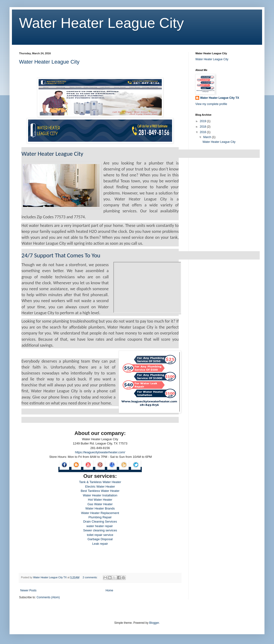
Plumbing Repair (100, 517)
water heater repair (100, 526)
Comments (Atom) (48, 597)
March (208, 137)
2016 (203, 132)
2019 (203, 121)
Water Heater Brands (100, 508)
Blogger (154, 623)
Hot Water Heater (100, 500)
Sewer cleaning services (100, 530)
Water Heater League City (101, 23)
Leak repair (100, 544)
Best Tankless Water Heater (100, 491)
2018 (203, 127)
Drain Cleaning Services (100, 522)
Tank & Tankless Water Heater (100, 482)
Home (109, 590)
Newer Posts (28, 590)
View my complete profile (211, 104)
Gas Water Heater (100, 504)
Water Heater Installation (100, 495)
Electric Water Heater (100, 487)
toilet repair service (100, 535)
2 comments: (90, 577)
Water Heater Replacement (100, 513)
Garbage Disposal (100, 539)
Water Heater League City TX (220, 98)
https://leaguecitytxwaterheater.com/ (100, 452)
